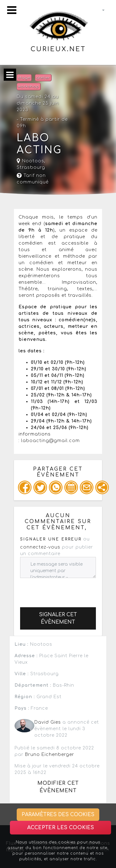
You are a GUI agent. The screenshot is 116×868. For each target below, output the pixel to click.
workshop (29, 86)
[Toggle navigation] (12, 10)
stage (24, 78)
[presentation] (67, 590)
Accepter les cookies (61, 828)
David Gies (48, 722)
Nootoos (30, 161)
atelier (43, 78)
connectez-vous (40, 547)
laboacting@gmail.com (50, 441)
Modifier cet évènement (58, 787)
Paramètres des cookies (58, 815)
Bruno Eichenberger (50, 755)
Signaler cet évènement (58, 618)
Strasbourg (31, 167)
